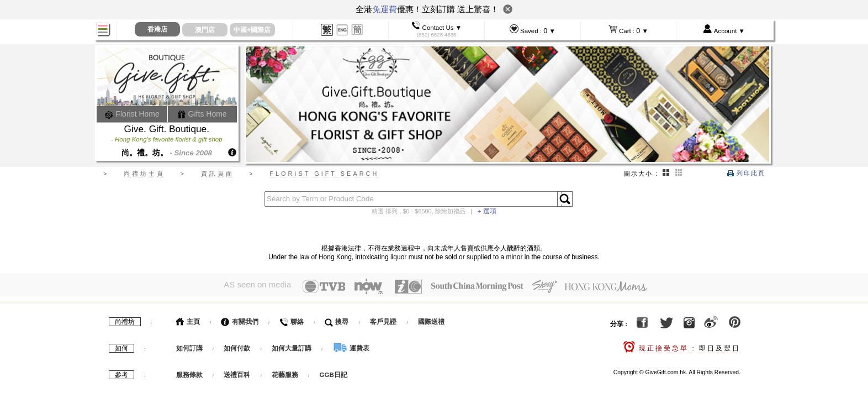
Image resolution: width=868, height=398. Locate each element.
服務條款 (189, 375)
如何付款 (238, 348)
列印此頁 (746, 173)
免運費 (385, 9)
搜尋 (337, 322)
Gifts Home (202, 114)
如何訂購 (189, 348)
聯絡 (291, 322)
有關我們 (239, 322)
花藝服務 (285, 375)
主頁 (188, 322)
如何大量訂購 (292, 348)
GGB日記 (334, 375)
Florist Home (132, 114)
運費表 (351, 348)
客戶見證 (383, 322)
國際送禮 (431, 322)
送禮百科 (237, 375)
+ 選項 (487, 211)
